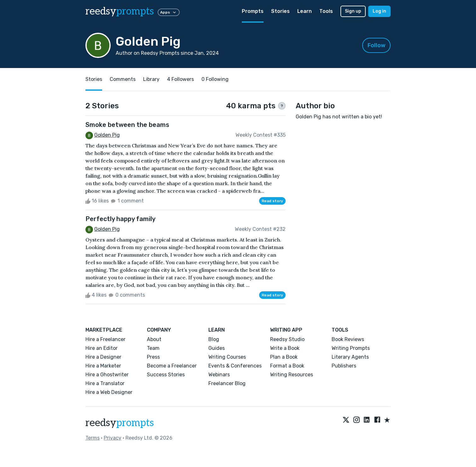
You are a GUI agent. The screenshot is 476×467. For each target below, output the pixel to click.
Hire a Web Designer (109, 392)
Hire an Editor (102, 348)
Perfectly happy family (120, 219)
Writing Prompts (351, 348)
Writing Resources (292, 375)
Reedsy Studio (287, 339)
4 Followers (180, 79)
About (154, 339)
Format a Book (287, 366)
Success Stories (166, 375)
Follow (377, 45)
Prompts (253, 11)
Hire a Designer (103, 357)
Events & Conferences (235, 366)
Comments (123, 79)
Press (153, 357)
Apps (169, 12)
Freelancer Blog (227, 383)
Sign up (353, 11)
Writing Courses (227, 357)
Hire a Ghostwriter (107, 375)
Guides (217, 348)
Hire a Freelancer (105, 339)
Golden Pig (107, 135)
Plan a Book (284, 357)
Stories (280, 11)
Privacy (113, 438)
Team (153, 348)
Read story (272, 201)
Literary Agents (350, 357)
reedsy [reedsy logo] (120, 11)
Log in (379, 11)
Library (151, 79)
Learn (305, 11)
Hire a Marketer (103, 366)
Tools (326, 11)
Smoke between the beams (127, 125)
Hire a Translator (105, 383)
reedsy (120, 423)
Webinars (219, 375)
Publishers (344, 366)
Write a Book (285, 348)
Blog (214, 339)
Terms (93, 438)
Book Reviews (348, 339)
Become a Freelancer (172, 366)
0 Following (215, 79)
